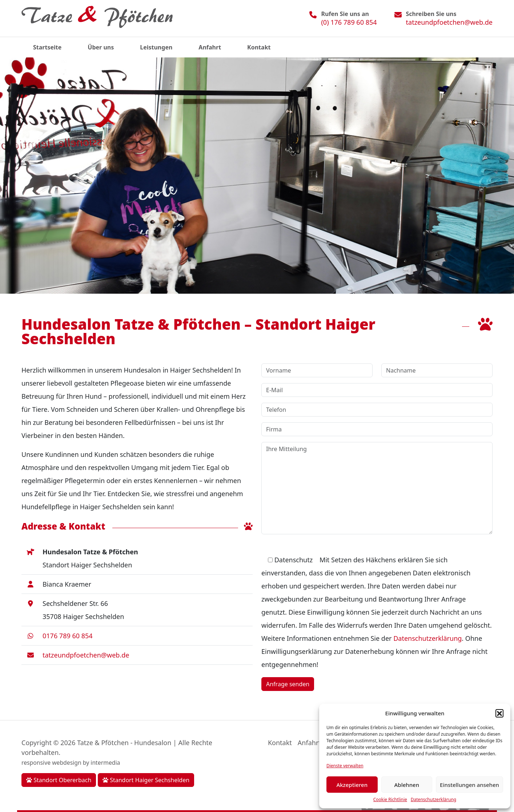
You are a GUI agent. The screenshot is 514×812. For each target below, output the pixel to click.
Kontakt (259, 47)
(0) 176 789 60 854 (349, 22)
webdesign (67, 763)
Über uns (101, 47)
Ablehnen (407, 785)
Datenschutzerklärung (433, 799)
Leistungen (156, 47)
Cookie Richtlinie (390, 799)
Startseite (47, 47)
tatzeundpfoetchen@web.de (449, 22)
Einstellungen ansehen (469, 785)
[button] (499, 713)
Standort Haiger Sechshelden (146, 780)
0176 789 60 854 (68, 636)
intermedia (105, 763)
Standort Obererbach (59, 780)
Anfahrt (210, 47)
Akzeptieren (352, 785)
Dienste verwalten (345, 766)
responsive (36, 763)
